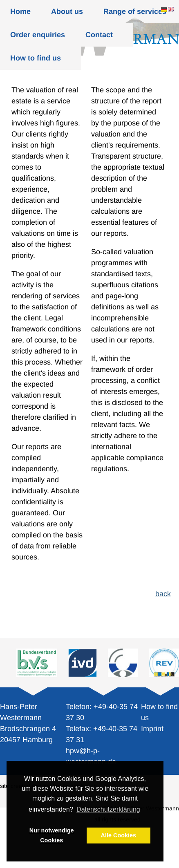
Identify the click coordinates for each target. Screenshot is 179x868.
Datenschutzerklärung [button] (108, 809)
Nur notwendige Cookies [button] (52, 835)
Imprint (152, 729)
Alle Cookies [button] (119, 835)
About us (67, 11)
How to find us (36, 58)
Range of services (135, 11)
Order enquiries (38, 35)
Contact (99, 35)
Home (20, 11)
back (163, 594)
